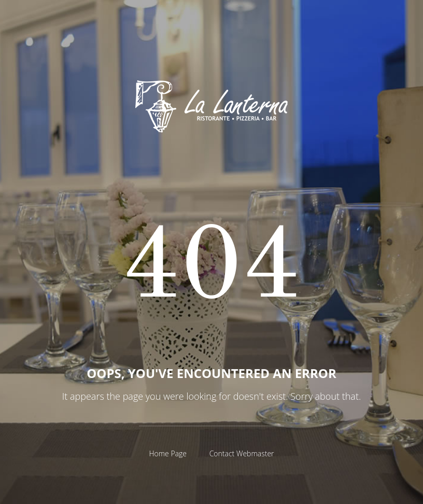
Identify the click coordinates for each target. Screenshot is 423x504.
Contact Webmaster (242, 453)
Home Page (168, 453)
